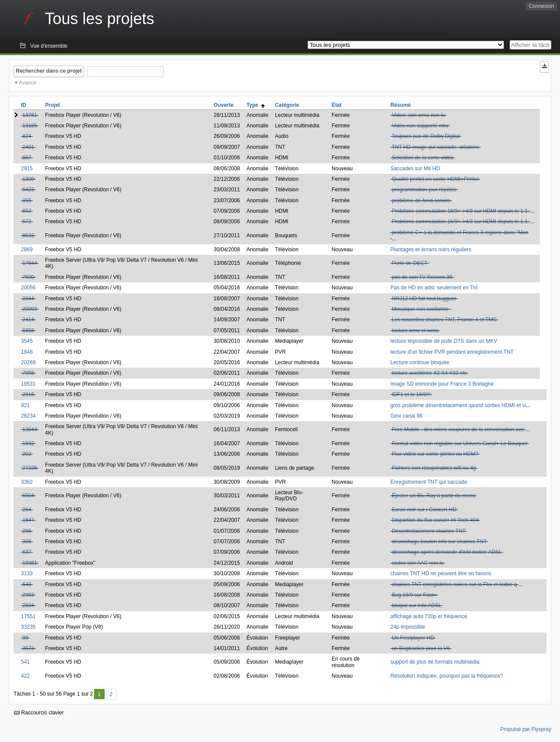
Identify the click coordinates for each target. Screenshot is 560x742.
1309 (28, 179)
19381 (30, 563)
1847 (28, 520)
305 (27, 542)
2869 (27, 250)
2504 (28, 605)
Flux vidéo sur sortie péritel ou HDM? (435, 454)
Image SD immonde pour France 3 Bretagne (442, 384)
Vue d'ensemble (49, 46)
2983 (28, 595)
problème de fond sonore (421, 200)
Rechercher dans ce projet (49, 71)
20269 (28, 362)
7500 (28, 277)
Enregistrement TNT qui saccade (429, 482)
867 (27, 158)
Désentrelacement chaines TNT (429, 531)
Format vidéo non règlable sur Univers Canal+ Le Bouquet (460, 443)
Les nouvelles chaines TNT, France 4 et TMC (444, 320)
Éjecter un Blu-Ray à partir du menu (434, 496)
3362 (27, 482)
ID (24, 105)
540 (27, 584)
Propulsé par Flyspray (526, 729)
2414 (28, 320)
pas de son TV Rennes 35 (422, 277)
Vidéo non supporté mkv (420, 126)
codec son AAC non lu (418, 563)
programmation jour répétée (424, 190)
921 (25, 405)
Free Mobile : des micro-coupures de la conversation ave (458, 429)
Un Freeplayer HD (413, 638)
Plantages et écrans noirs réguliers (431, 250)
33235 (28, 627)
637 (27, 552)
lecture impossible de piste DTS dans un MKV (444, 341)
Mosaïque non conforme (421, 309)
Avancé (28, 83)
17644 (30, 263)
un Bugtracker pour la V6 (421, 648)
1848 (27, 352)
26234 (28, 416)
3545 (27, 341)
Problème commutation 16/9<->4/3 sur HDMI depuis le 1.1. (461, 211)
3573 (28, 648)
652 (27, 211)
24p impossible (408, 627)
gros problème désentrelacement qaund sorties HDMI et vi (458, 405)
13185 (30, 126)
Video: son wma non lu (418, 115)
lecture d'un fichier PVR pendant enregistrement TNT (452, 352)
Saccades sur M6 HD (415, 169)
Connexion (541, 6)
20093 (30, 309)
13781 (30, 115)
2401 (28, 147)
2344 (28, 299)
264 (27, 510)
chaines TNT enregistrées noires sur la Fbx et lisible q (455, 584)
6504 (28, 496)
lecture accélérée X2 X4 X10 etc (429, 373)
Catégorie (287, 105)
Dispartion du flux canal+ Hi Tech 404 (435, 520)
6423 (28, 190)
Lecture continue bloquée (420, 362)
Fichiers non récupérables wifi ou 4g (434, 468)
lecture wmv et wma (415, 331)
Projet (52, 105)
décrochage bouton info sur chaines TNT (439, 542)
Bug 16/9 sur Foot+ (414, 595)
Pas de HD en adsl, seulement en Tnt (434, 288)
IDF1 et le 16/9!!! (411, 394)
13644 (30, 429)
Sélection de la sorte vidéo (423, 158)
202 (27, 454)
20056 (28, 288)
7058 (28, 373)
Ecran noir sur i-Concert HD (424, 510)
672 (27, 222)
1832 (28, 443)
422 (25, 676)
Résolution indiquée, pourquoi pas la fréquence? (447, 676)
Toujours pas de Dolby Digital (425, 136)
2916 (28, 394)
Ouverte (223, 105)
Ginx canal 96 (406, 416)
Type (255, 105)
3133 (27, 573)
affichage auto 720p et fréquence (429, 616)
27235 (30, 468)
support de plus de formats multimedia (435, 662)
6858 (28, 331)
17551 (28, 616)
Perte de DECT (410, 263)
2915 (27, 169)
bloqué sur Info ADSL (417, 605)
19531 (28, 384)
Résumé (401, 105)
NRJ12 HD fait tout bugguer (424, 299)
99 (25, 638)
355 (27, 200)
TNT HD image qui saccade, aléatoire (435, 147)
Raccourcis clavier (39, 713)
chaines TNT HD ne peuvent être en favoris (441, 573)
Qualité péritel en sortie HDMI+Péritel (435, 179)
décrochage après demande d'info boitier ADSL (447, 552)
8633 (28, 236)
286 (27, 531)
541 (25, 662)
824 (27, 136)
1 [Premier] (99, 694)
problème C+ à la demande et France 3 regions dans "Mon (460, 232)
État (337, 105)
